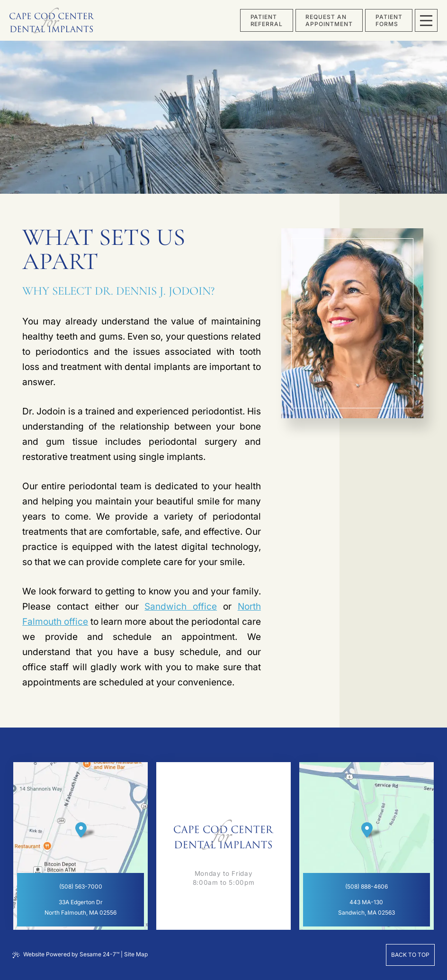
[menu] (426, 20)
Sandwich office (181, 607)
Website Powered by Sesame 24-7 (66, 954)
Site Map (136, 954)
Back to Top (410, 955)
